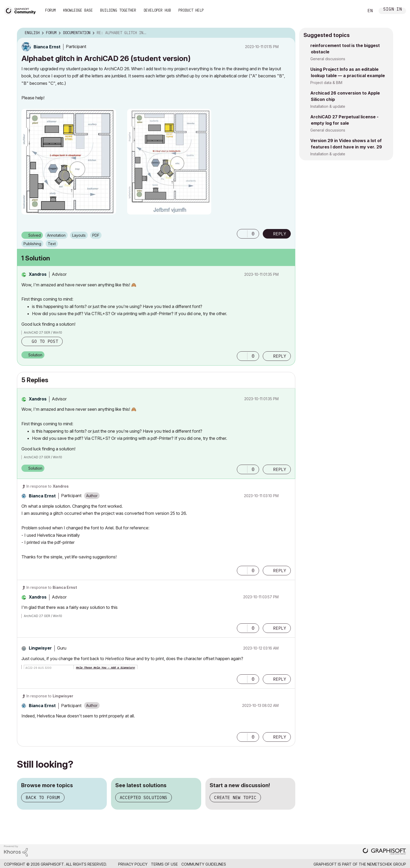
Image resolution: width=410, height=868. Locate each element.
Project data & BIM (326, 83)
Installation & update (328, 106)
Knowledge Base (78, 10)
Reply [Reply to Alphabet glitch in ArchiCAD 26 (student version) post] (280, 234)
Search (354, 11)
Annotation (56, 235)
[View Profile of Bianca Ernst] (47, 47)
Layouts (79, 235)
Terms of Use (164, 864)
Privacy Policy (133, 864)
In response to (48, 486)
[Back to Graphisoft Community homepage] (22, 10)
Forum (50, 10)
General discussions (328, 59)
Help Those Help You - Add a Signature (105, 668)
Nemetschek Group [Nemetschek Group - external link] (387, 864)
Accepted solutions (144, 797)
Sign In (393, 10)
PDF (96, 235)
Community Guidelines (204, 864)
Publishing (32, 244)
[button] (69, 162)
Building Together (118, 10)
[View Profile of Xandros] (38, 274)
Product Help (191, 10)
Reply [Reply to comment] (280, 356)
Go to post (45, 341)
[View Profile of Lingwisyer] (40, 648)
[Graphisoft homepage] (384, 852)
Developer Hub (157, 10)
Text (52, 244)
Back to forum (43, 797)
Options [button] (288, 33)
